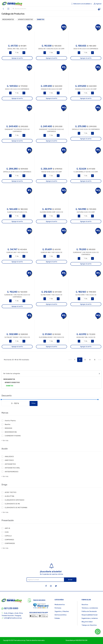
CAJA (7, 532)
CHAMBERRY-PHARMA (13, 436)
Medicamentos (60, 605)
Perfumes (58, 608)
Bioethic (8, 424)
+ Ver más (5, 440)
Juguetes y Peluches (62, 611)
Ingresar (98, 4)
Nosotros (85, 605)
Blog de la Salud (87, 622)
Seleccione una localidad (81, 4)
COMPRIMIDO (9, 540)
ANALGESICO (9, 457)
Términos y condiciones (90, 608)
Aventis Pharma (10, 421)
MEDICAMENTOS (8, 20)
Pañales (57, 618)
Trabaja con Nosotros (89, 625)
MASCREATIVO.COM (81, 640)
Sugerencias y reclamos (90, 618)
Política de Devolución (89, 611)
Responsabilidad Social (89, 615)
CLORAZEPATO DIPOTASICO (14, 500)
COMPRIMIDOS (10, 543)
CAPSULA (8, 536)
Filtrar (34, 403)
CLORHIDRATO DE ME (12, 504)
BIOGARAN (8, 428)
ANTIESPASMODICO (12, 472)
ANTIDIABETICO (10, 464)
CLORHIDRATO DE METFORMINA (16, 508)
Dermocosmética (60, 615)
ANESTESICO (9, 460)
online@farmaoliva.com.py (12, 618)
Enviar (70, 580)
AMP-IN (7, 528)
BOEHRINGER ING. (11, 432)
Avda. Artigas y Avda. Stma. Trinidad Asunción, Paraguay (12, 614)
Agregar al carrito (17, 58)
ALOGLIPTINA (9, 496)
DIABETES (41, 20)
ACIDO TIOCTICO (11, 492)
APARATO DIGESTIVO (25, 20)
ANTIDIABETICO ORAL (12, 468)
